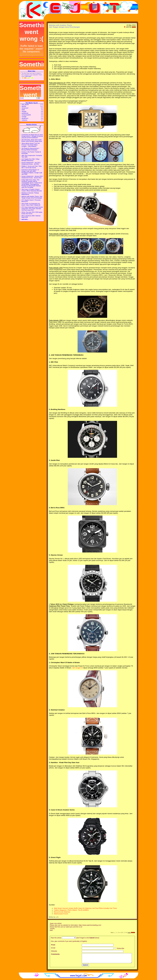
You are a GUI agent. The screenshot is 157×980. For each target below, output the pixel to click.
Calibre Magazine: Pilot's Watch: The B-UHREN (71, 910)
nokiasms (24, 120)
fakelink (24, 106)
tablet (23, 110)
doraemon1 (25, 118)
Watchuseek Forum (61, 914)
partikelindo (25, 113)
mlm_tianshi (25, 105)
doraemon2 (25, 108)
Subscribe (119, 948)
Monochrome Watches (62, 912)
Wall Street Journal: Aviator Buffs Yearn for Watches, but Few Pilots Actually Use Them (85, 908)
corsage (24, 117)
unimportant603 (26, 115)
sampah (24, 111)
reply (129, 933)
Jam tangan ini (78, 668)
